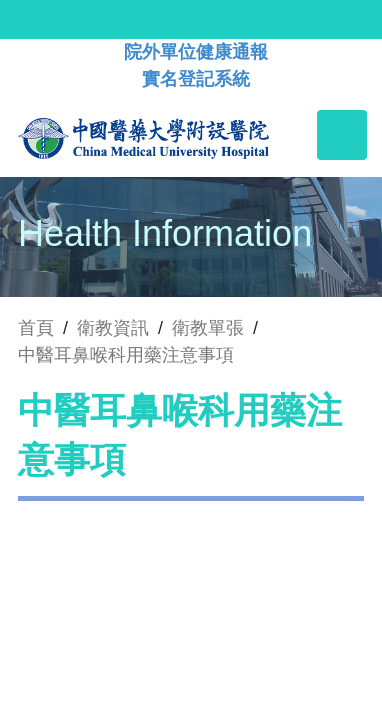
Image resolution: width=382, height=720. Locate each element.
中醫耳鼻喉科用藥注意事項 (126, 355)
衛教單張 (208, 328)
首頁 (36, 328)
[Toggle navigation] (342, 135)
